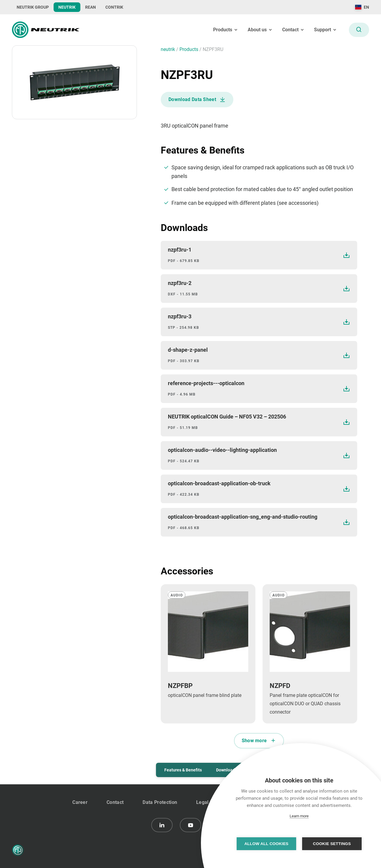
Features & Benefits (183, 770)
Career (80, 802)
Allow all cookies (266, 844)
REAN (90, 7)
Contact (115, 802)
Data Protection (160, 802)
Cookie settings (332, 844)
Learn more (299, 816)
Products (189, 49)
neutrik (168, 49)
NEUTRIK (67, 7)
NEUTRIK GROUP (33, 7)
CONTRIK (114, 7)
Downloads (227, 770)
